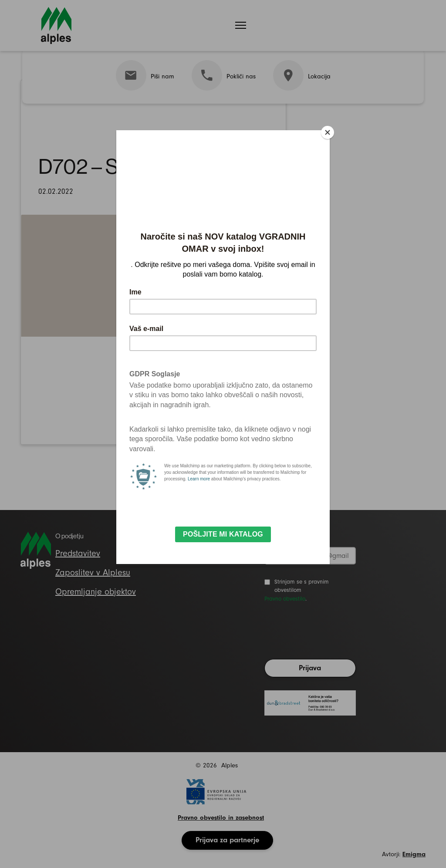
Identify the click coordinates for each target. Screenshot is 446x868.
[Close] (328, 132)
